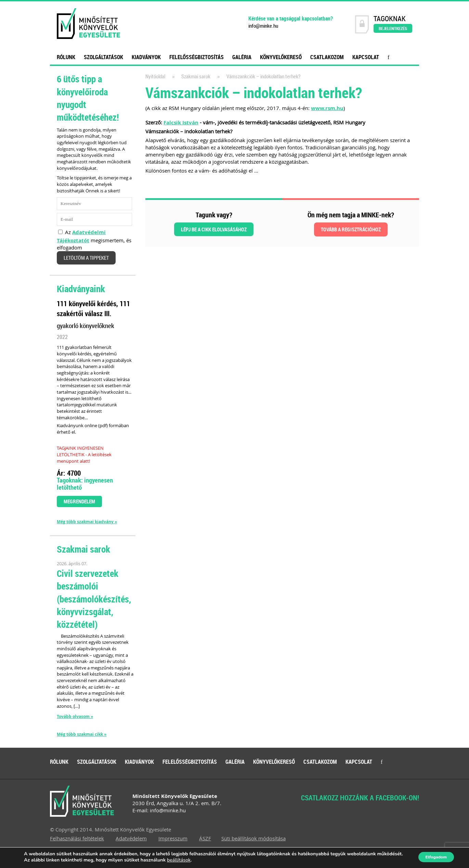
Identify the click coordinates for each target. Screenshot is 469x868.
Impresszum (173, 838)
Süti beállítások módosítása (253, 838)
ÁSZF (205, 838)
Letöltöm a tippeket (86, 258)
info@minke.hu (263, 26)
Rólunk (66, 57)
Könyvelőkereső (281, 57)
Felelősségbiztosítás (197, 57)
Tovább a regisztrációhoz (351, 229)
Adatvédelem (131, 838)
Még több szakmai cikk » (82, 734)
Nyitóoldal (155, 76)
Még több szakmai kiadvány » (87, 522)
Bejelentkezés (393, 28)
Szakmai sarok (196, 76)
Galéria (242, 57)
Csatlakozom (327, 57)
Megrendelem (79, 501)
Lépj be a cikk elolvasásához (214, 229)
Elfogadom (441, 857)
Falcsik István (181, 123)
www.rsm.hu (327, 108)
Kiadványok (146, 57)
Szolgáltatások (103, 57)
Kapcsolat (366, 57)
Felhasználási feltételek (77, 838)
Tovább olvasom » (75, 716)
